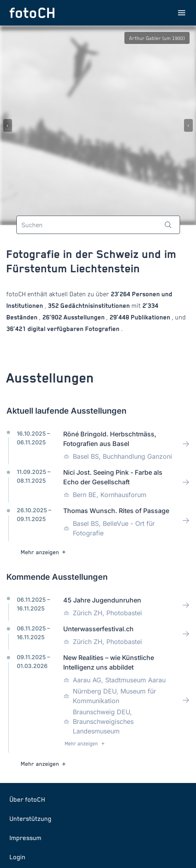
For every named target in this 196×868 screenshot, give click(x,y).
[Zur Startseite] (32, 13)
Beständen (23, 317)
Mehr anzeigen (44, 552)
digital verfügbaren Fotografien (74, 329)
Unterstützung (31, 818)
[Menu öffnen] (182, 13)
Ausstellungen (84, 317)
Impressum (26, 838)
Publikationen (151, 317)
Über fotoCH (27, 799)
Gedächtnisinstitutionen (95, 306)
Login (18, 857)
